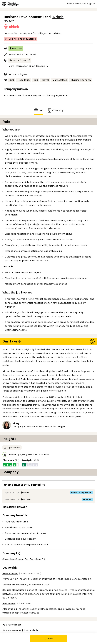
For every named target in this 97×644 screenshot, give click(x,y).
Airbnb (58, 17)
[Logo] (10, 4)
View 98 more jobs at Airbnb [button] (20, 630)
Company (55, 110)
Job (38, 110)
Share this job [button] (12, 625)
